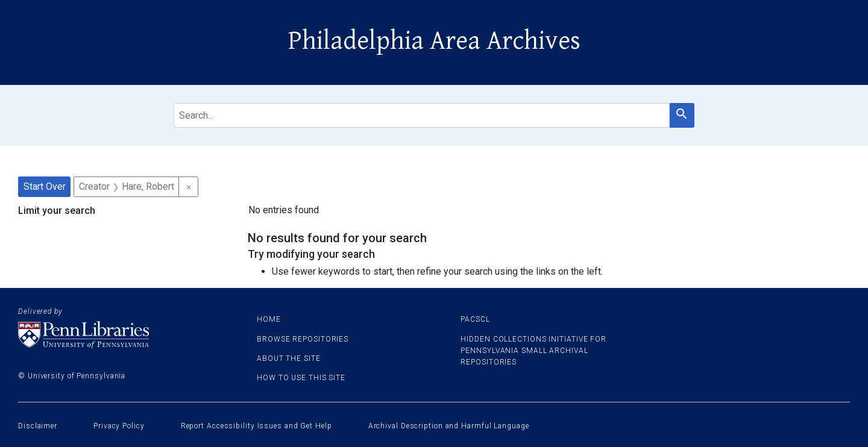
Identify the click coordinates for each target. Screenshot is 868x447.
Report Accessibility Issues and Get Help (256, 426)
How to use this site (301, 378)
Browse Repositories (303, 339)
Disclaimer (38, 426)
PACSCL (475, 319)
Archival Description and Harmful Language (449, 426)
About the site (289, 358)
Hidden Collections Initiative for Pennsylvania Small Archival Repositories (533, 351)
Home (269, 319)
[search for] (421, 115)
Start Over (45, 186)
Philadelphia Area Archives (434, 41)
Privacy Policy (119, 426)
